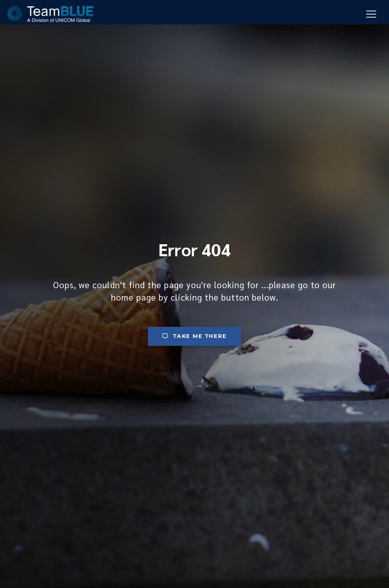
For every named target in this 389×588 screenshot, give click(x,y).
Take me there (195, 336)
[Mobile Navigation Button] (371, 15)
